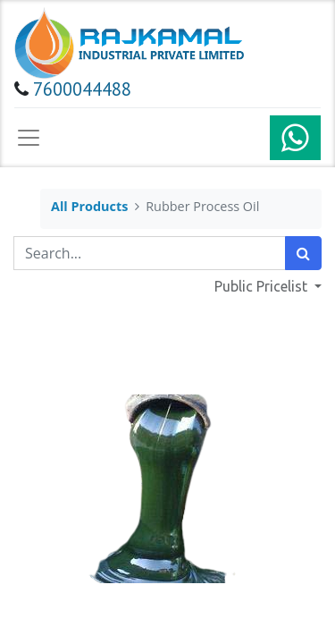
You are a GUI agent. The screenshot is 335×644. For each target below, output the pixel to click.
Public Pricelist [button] (263, 286)
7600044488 (82, 89)
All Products (89, 206)
